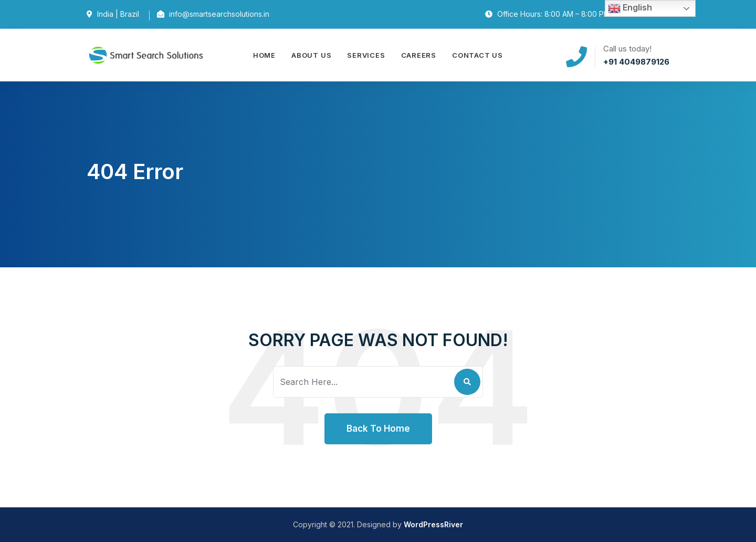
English (630, 8)
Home (264, 55)
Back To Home (378, 429)
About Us (311, 55)
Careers (419, 55)
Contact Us (477, 55)
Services (366, 55)
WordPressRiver (433, 524)
